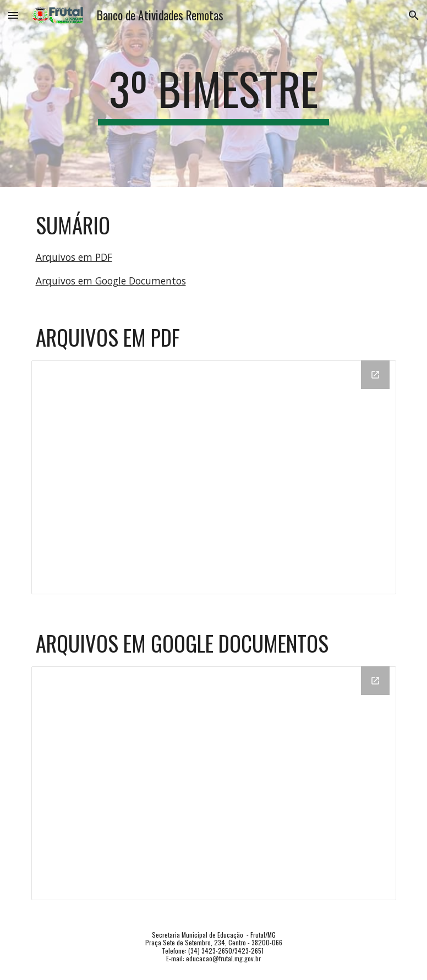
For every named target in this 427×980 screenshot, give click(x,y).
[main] (214, 94)
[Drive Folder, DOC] (214, 783)
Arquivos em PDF (74, 257)
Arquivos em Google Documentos (111, 281)
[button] (13, 15)
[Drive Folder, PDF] (214, 477)
